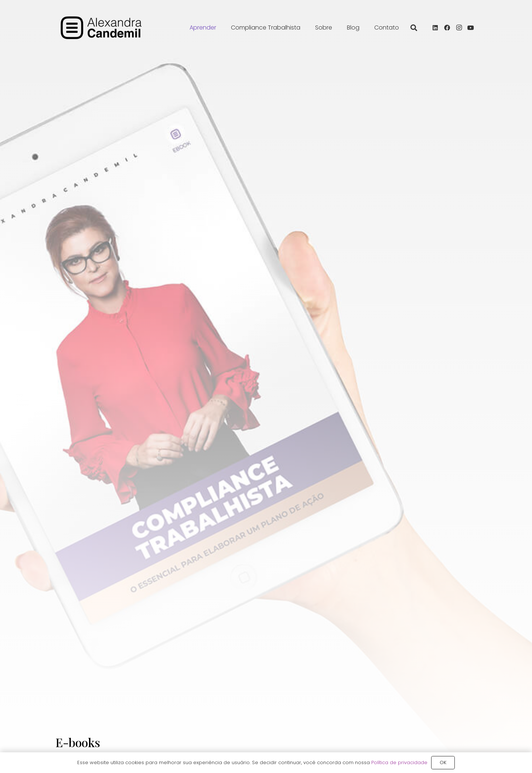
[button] (414, 28)
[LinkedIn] (435, 28)
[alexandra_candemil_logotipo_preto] (101, 28)
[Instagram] (459, 28)
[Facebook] (447, 28)
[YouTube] (471, 28)
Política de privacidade (399, 762)
